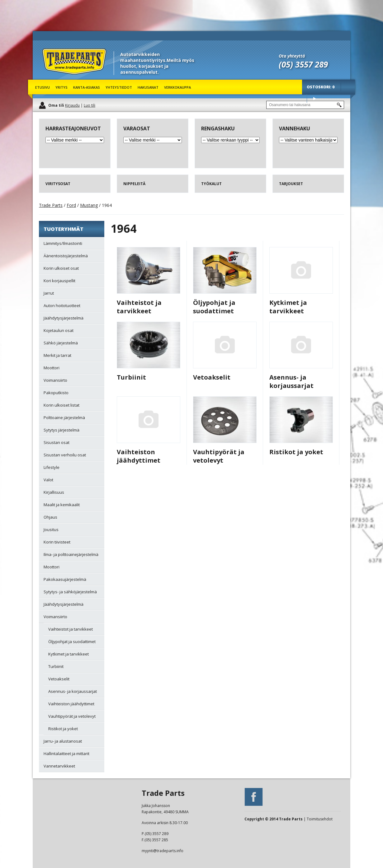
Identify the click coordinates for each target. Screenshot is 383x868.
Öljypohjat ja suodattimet (214, 307)
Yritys (61, 87)
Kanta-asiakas (87, 87)
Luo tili (90, 105)
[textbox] (305, 105)
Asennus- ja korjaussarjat (291, 381)
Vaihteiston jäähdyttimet (139, 456)
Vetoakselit (212, 377)
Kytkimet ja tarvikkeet (288, 307)
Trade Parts (54, 78)
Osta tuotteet (314, 98)
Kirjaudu (72, 105)
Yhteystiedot (119, 87)
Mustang (89, 205)
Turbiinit (131, 377)
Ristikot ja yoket (296, 452)
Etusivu (43, 87)
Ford (71, 205)
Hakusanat (148, 87)
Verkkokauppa (177, 87)
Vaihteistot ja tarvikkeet (139, 307)
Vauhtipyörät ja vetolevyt (219, 456)
